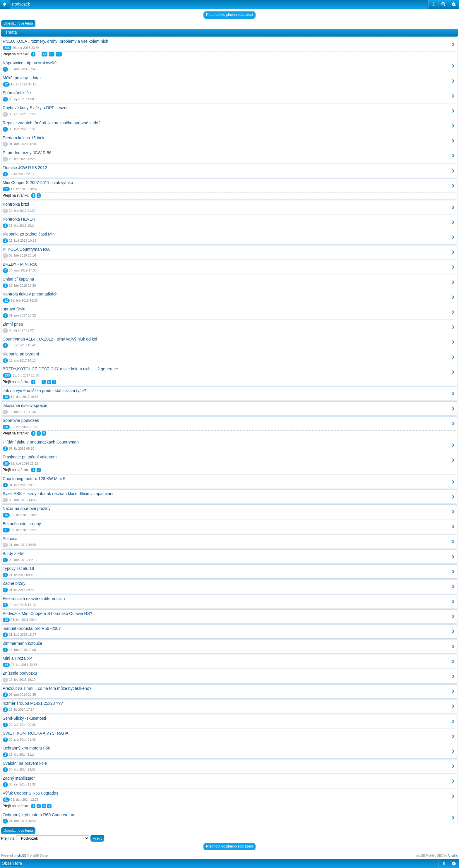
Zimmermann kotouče (22, 643)
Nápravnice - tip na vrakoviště (30, 63)
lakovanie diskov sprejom (25, 405)
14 (44, 54)
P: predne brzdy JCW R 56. (28, 153)
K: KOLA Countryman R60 (26, 249)
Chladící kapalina (18, 279)
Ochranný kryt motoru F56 (26, 748)
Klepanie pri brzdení (21, 354)
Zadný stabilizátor (19, 778)
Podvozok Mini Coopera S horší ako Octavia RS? (47, 613)
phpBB (22, 856)
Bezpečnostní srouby (22, 524)
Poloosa (10, 539)
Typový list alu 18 (18, 568)
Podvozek (21, 4)
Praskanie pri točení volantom (30, 457)
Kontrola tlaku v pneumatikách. (31, 294)
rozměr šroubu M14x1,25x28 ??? (33, 703)
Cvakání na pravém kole (25, 763)
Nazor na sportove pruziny (26, 508)
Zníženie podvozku (20, 673)
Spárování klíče (17, 93)
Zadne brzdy (14, 583)
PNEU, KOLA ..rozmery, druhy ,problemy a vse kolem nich (55, 41)
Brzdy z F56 (14, 554)
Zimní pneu (13, 324)
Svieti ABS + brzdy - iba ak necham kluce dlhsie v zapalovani (58, 494)
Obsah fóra (12, 863)
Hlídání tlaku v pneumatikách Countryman (41, 442)
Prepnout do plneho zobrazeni (229, 15)
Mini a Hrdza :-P (17, 658)
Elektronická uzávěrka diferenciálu (34, 599)
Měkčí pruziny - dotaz (22, 78)
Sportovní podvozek (21, 420)
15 (52, 54)
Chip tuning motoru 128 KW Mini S (34, 479)
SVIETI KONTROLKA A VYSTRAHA (36, 733)
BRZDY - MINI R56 (20, 264)
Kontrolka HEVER (19, 219)
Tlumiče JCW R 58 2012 (25, 168)
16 (59, 54)
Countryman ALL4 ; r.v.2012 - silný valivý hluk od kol (50, 339)
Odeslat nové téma (18, 23)
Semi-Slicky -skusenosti (24, 718)
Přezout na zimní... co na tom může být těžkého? (47, 688)
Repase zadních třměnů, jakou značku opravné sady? (52, 123)
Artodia (453, 856)
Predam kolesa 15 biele (24, 138)
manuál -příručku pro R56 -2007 (32, 628)
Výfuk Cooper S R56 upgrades (30, 793)
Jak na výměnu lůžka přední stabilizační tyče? (44, 391)
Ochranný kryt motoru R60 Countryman (38, 815)
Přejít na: (8, 838)
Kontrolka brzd (16, 204)
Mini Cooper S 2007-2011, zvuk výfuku (38, 183)
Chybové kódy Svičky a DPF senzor (35, 108)
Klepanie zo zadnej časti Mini (29, 234)
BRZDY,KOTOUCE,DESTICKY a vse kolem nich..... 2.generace (60, 369)
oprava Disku (15, 309)
